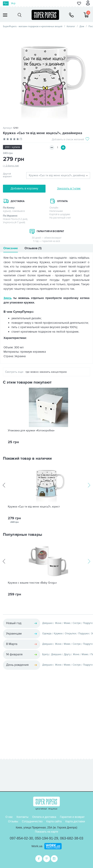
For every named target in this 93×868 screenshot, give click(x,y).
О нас (9, 817)
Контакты (22, 817)
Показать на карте (47, 832)
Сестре (77, 623)
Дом (82, 26)
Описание (11, 248)
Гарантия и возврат (72, 817)
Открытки (70, 634)
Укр (13, 3)
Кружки (58, 634)
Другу (67, 654)
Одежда (47, 634)
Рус (6, 3)
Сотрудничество (32, 821)
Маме (67, 623)
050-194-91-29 (46, 838)
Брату (45, 654)
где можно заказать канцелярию (46, 372)
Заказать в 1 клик (69, 188)
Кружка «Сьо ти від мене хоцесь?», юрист (34, 507)
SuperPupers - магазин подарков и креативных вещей (33, 26)
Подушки (83, 634)
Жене (58, 623)
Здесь (8, 298)
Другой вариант (7, 175)
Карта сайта (54, 821)
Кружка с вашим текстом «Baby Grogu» (32, 583)
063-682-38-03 (72, 838)
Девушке (47, 623)
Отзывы (13, 821)
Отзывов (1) (33, 248)
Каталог (71, 26)
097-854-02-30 (21, 838)
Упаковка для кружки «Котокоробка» (31, 431)
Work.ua (37, 846)
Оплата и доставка (44, 817)
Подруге (88, 623)
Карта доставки (75, 821)
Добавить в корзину (24, 188)
